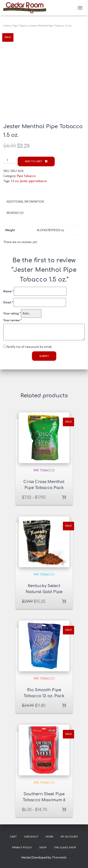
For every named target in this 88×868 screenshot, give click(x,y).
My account (69, 837)
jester (24, 181)
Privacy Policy (22, 847)
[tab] (44, 202)
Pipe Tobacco (21, 26)
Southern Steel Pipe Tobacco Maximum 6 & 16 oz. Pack (44, 800)
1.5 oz (15, 181)
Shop (43, 847)
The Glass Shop (65, 847)
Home (7, 26)
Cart (13, 837)
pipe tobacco (38, 181)
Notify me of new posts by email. (29, 347)
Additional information (25, 202)
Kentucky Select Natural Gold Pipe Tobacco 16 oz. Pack (44, 592)
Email (8, 302)
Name (9, 291)
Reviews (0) (15, 213)
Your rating (12, 313)
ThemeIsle (59, 857)
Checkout (31, 837)
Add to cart (34, 161)
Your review (13, 320)
